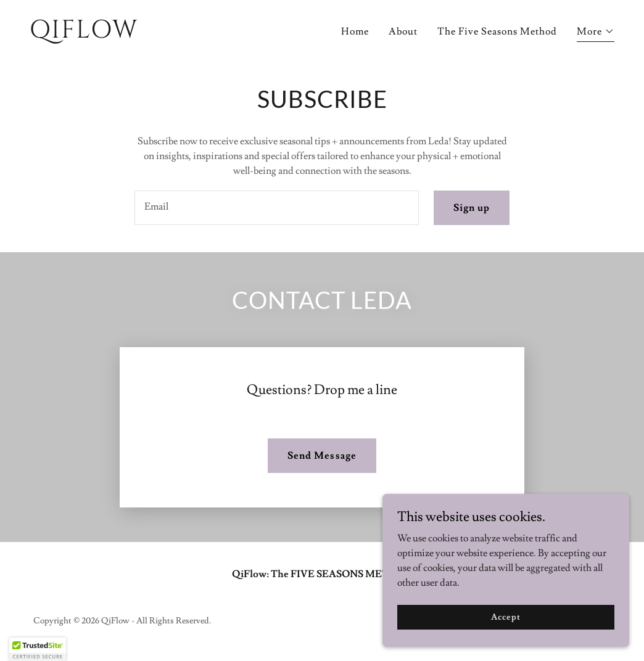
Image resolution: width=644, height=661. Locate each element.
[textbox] (277, 208)
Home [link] (355, 31)
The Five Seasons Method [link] (497, 31)
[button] (596, 33)
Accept (506, 617)
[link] (171, 35)
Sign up (472, 208)
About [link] (403, 31)
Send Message (322, 456)
